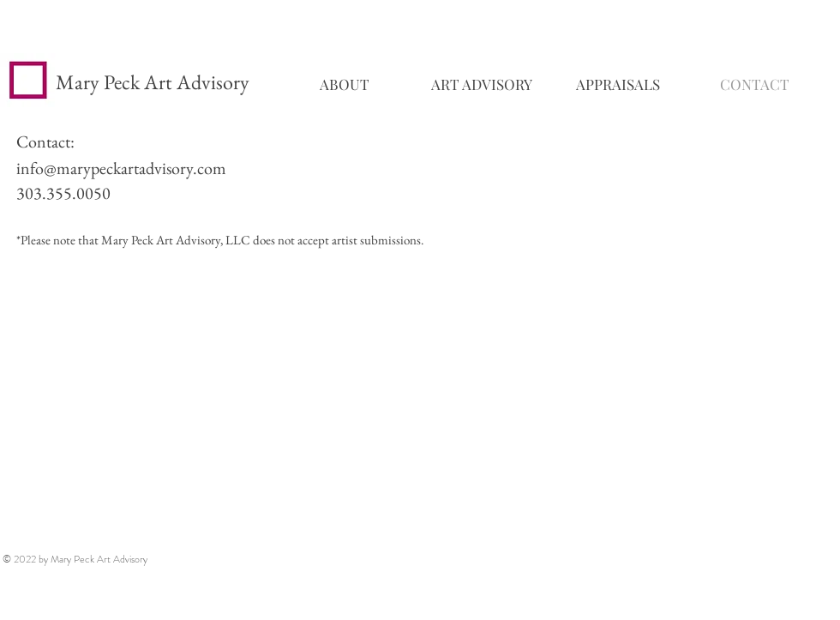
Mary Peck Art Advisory (153, 82)
